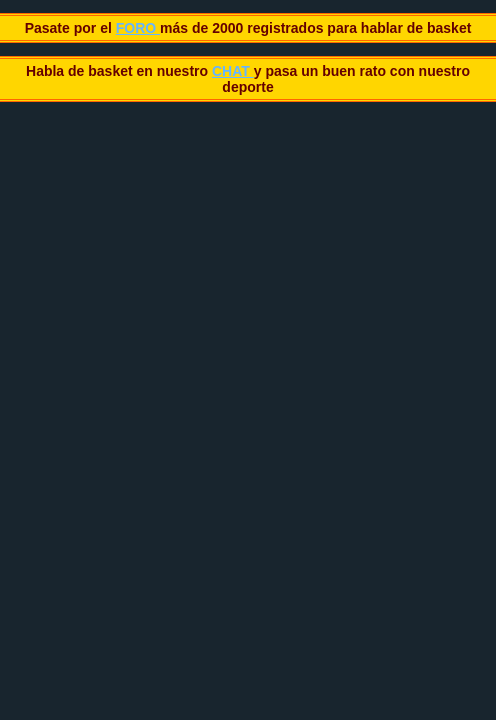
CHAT (233, 71)
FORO (138, 28)
